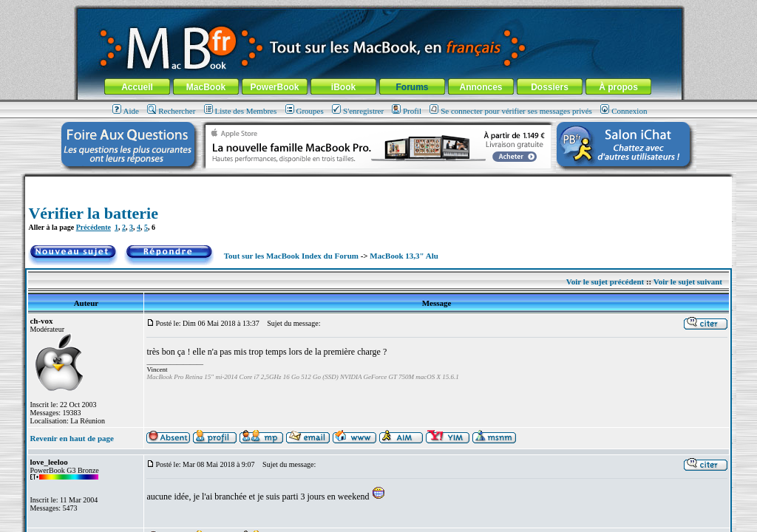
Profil (407, 111)
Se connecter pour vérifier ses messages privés (511, 111)
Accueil (137, 87)
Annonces (481, 87)
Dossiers (550, 87)
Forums (412, 87)
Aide (126, 111)
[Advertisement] (378, 182)
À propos (618, 87)
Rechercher (171, 111)
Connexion (624, 111)
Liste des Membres (241, 111)
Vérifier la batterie (93, 213)
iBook (343, 87)
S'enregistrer (358, 111)
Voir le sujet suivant (688, 282)
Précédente (94, 227)
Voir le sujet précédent (605, 282)
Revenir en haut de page (71, 438)
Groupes (305, 111)
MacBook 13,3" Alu (404, 256)
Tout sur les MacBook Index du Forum (291, 256)
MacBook (206, 87)
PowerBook (274, 87)
